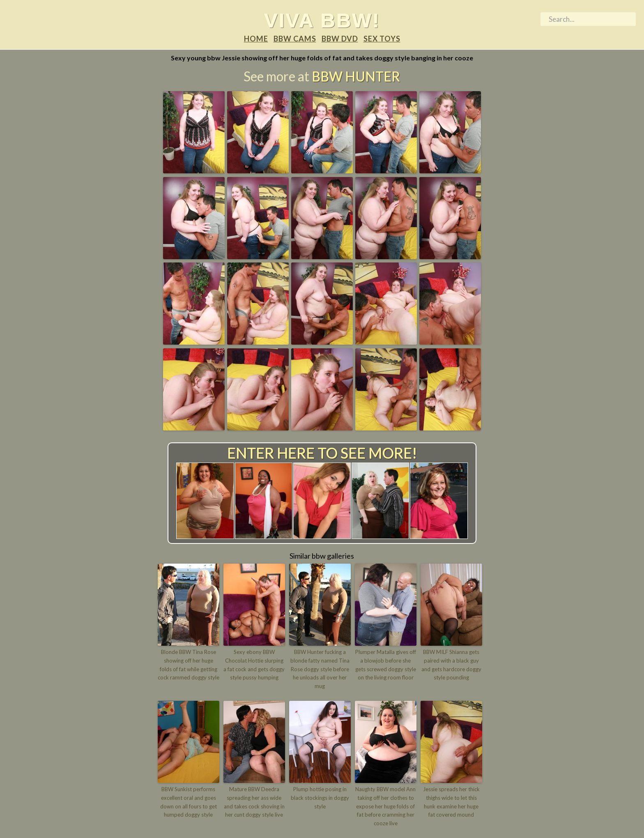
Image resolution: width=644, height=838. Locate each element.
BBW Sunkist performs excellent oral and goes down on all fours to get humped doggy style (189, 802)
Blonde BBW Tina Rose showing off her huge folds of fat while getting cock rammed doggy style (189, 665)
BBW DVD (340, 39)
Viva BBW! (322, 20)
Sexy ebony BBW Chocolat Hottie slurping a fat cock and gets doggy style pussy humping (254, 665)
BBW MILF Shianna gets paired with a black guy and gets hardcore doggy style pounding (451, 665)
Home (256, 39)
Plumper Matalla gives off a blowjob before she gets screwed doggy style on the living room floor (386, 665)
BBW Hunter (356, 76)
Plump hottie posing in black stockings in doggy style (320, 798)
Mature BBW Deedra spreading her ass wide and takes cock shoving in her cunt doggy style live (254, 802)
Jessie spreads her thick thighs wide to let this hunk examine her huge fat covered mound (451, 802)
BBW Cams (295, 39)
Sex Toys (382, 39)
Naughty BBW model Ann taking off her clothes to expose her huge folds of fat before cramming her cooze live (385, 806)
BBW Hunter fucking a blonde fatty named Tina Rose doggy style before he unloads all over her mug (320, 669)
